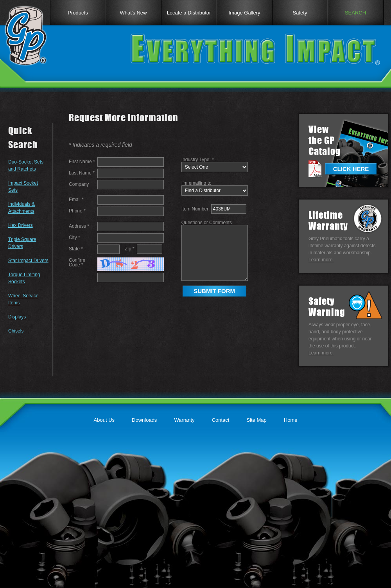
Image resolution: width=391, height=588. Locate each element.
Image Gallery (245, 13)
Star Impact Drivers (28, 261)
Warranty (184, 420)
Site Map (256, 420)
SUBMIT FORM (214, 291)
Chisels (16, 331)
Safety (300, 13)
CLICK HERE (351, 169)
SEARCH (355, 13)
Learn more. (321, 260)
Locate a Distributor (189, 13)
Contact (221, 420)
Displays (17, 317)
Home (291, 420)
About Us (104, 420)
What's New (134, 13)
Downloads (144, 420)
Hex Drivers (21, 225)
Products (78, 13)
